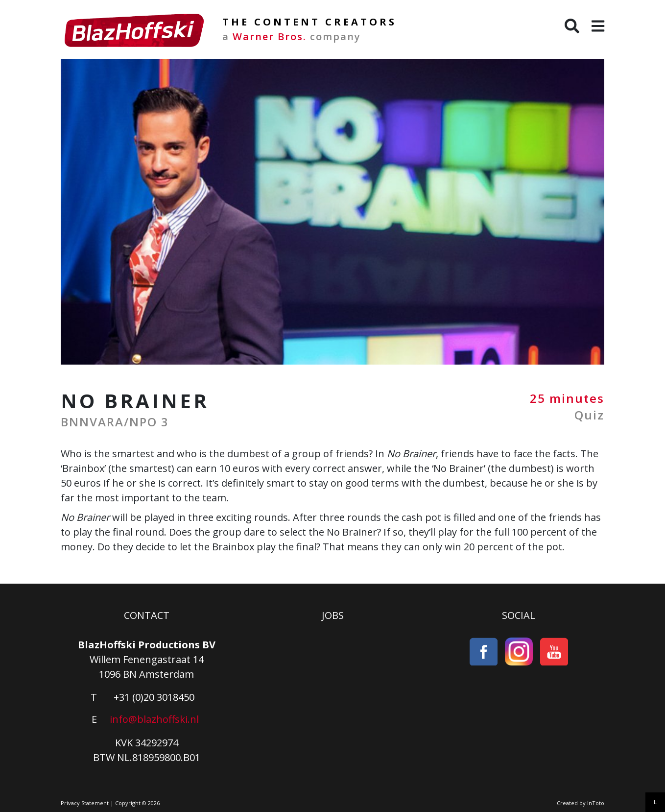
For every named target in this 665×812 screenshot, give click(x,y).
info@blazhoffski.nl (154, 719)
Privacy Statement (85, 803)
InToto (596, 803)
